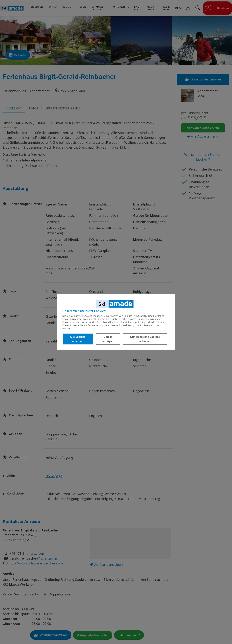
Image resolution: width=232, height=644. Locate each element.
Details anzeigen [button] (108, 339)
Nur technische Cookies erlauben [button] (145, 339)
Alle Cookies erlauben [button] (78, 339)
